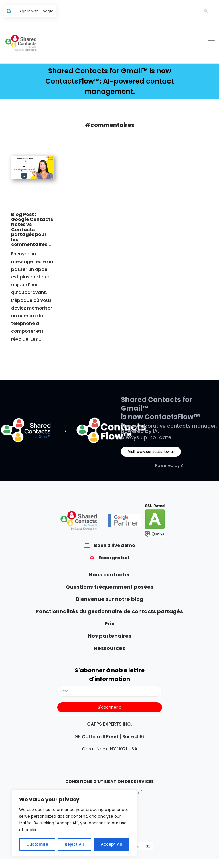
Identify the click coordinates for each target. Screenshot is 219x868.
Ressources (110, 648)
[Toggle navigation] (211, 43)
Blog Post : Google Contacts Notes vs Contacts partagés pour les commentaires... (32, 230)
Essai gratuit (114, 558)
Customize (37, 844)
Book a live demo (115, 545)
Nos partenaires (110, 636)
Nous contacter (109, 575)
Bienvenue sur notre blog (110, 599)
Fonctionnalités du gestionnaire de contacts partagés (109, 611)
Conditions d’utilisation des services (109, 782)
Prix (109, 624)
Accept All (111, 844)
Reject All (74, 844)
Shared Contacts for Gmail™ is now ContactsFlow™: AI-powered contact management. (110, 81)
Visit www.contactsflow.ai (151, 452)
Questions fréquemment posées (109, 587)
